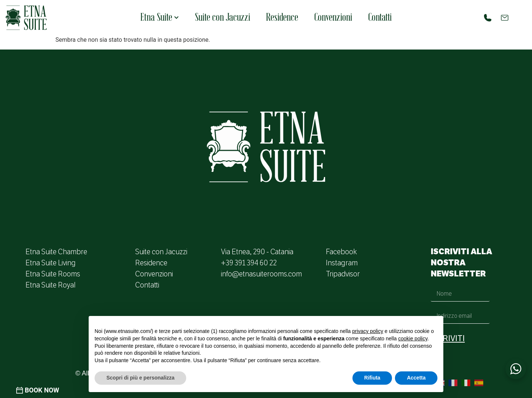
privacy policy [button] (368, 331)
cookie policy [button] (413, 339)
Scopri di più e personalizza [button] (140, 378)
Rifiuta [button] (372, 378)
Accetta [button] (416, 378)
